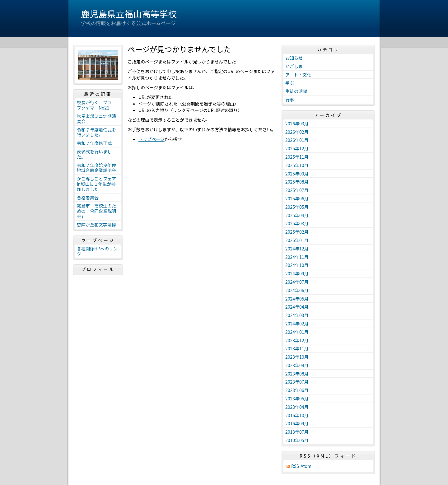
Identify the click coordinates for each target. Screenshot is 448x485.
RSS (295, 466)
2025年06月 (297, 198)
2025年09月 (297, 174)
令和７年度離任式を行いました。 (96, 132)
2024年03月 (297, 315)
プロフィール (98, 269)
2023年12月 (297, 340)
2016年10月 (297, 415)
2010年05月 (297, 440)
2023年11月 (297, 348)
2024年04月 (297, 307)
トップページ (152, 139)
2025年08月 (297, 182)
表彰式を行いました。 (94, 154)
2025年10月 (297, 165)
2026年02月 (297, 132)
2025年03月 (297, 223)
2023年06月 (297, 390)
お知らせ (294, 58)
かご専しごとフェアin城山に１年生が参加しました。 (96, 184)
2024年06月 (297, 290)
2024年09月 (297, 273)
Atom (306, 466)
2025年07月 (297, 190)
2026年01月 (297, 140)
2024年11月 (297, 257)
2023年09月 (297, 365)
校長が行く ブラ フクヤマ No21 (96, 105)
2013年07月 (297, 432)
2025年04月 (297, 215)
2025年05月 (297, 207)
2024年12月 (297, 249)
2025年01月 (297, 240)
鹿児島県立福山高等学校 (129, 14)
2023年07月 (297, 382)
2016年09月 (297, 423)
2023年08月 (297, 374)
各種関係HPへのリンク (97, 251)
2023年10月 (297, 357)
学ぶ (290, 83)
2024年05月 (297, 299)
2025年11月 (297, 157)
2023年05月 (297, 399)
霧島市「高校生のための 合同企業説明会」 (96, 211)
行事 (290, 100)
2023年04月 (297, 407)
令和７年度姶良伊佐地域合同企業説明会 (96, 168)
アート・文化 (298, 75)
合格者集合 (88, 198)
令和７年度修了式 (94, 143)
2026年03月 (297, 124)
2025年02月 (297, 232)
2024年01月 (297, 332)
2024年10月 (297, 265)
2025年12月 (297, 148)
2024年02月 (297, 324)
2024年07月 (297, 282)
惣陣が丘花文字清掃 (96, 225)
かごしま (294, 66)
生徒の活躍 (296, 91)
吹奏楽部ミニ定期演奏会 (96, 119)
